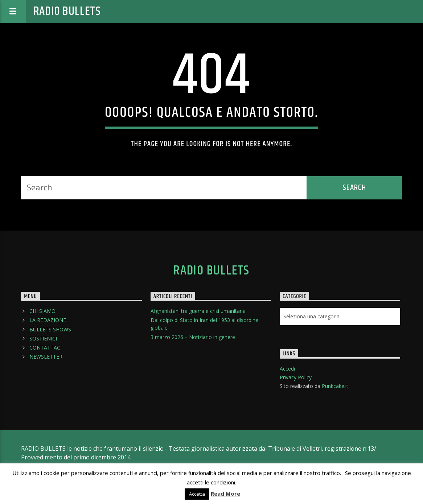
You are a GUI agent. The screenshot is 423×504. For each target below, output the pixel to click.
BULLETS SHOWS (50, 329)
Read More (225, 493)
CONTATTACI (46, 348)
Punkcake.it (335, 386)
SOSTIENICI (43, 338)
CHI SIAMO (42, 311)
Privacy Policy (296, 377)
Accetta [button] (197, 494)
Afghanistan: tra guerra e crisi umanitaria (198, 311)
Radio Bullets (67, 11)
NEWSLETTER (46, 357)
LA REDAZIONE (48, 320)
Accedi (287, 369)
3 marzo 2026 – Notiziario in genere (193, 337)
